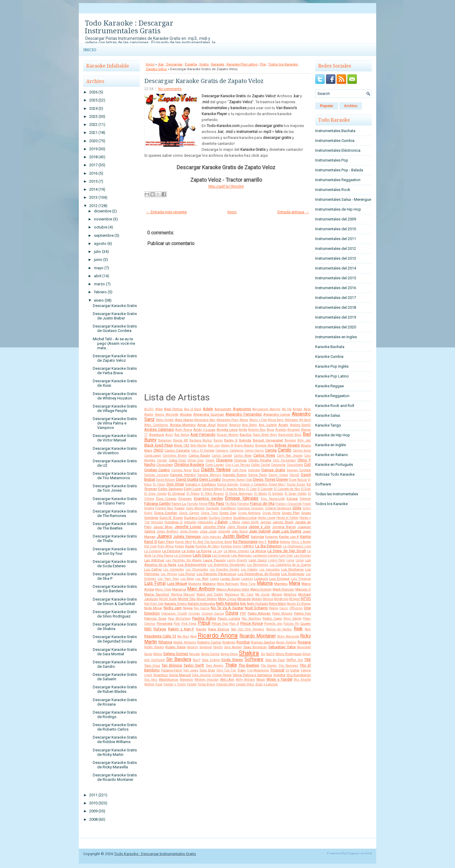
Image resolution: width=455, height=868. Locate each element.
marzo (99, 284)
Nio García (202, 608)
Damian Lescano (156, 475)
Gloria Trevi (209, 513)
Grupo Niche (271, 513)
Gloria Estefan (166, 513)
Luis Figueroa (301, 579)
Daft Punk (240, 470)
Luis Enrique (279, 579)
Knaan (179, 546)
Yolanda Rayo (225, 684)
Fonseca (243, 504)
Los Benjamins (258, 565)
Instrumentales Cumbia (335, 141)
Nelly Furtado (257, 604)
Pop (263, 64)
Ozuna (232, 613)
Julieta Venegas (187, 536)
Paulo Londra (229, 618)
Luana (214, 579)
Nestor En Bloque (299, 604)
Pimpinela (165, 623)
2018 (93, 157)
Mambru (281, 584)
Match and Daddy (210, 594)
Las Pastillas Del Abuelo (184, 560)
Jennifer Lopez (188, 527)
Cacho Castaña (177, 450)
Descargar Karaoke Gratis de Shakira (115, 626)
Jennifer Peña (214, 527)
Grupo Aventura (249, 513)
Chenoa (240, 460)
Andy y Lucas (204, 430)
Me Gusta (262, 594)
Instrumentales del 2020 (336, 327)
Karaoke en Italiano (332, 455)
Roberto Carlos (209, 642)
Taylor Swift (194, 665)
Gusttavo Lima (245, 518)
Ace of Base (193, 409)
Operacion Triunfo (174, 614)
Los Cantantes (174, 569)
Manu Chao (163, 589)
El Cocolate (265, 489)
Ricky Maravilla (288, 636)
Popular (327, 106)
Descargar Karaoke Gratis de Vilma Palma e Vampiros (115, 423)
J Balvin (221, 522)
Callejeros (237, 451)
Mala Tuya (248, 584)
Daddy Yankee (216, 470)
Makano (209, 584)
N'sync (295, 599)
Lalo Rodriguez (241, 556)
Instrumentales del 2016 (336, 288)
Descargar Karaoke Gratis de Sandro (115, 664)
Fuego (179, 508)
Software (254, 659)
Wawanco (186, 680)
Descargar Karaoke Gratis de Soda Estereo (115, 564)
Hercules (157, 522)
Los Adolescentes (192, 565)
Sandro (218, 647)
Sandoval (206, 647)
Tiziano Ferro (171, 670)
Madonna (195, 584)
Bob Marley (199, 445)
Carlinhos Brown (175, 456)
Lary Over (286, 556)
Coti (307, 464)
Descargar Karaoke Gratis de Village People (115, 408)
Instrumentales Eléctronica (338, 150)
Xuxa (159, 684)
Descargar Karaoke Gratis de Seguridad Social (115, 639)
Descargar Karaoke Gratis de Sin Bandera (115, 589)
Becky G (231, 440)
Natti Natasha (227, 603)
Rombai (243, 642)
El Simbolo (276, 494)
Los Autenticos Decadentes (227, 565)
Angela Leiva (227, 430)
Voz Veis (151, 680)
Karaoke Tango (328, 425)
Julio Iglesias (212, 537)
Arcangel (294, 430)
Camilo (285, 450)
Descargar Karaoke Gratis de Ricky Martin (115, 752)
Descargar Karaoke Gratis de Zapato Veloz (115, 358)
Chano (210, 460)
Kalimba (258, 537)
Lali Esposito (221, 556)
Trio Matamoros (258, 670)
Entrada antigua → (293, 212)
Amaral (222, 425)
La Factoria (171, 551)
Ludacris (261, 579)
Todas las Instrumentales (337, 494)
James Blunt (283, 522)
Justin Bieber (236, 536)
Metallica (290, 594)
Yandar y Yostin (175, 684)
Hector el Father (287, 518)
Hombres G (173, 522)
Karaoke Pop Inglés (332, 366)
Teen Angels (214, 666)
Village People (222, 675)
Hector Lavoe (266, 518)
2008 (93, 819)
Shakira (249, 653)
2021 (93, 133)
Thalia (231, 665)
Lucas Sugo (230, 579)
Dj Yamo (159, 484)
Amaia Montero (183, 425)
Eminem (185, 499)
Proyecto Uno (273, 624)
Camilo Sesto (302, 451)
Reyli (194, 636)
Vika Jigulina (201, 675)
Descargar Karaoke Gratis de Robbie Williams (115, 739)
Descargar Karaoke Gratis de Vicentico (115, 451)
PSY (243, 613)
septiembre (104, 235)
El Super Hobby (296, 494)
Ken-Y (263, 542)
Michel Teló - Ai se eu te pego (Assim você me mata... (114, 343)
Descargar (174, 64)
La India (188, 551)
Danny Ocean (278, 475)
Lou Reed (202, 579)
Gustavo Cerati (196, 518)
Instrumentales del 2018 (336, 307)
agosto (100, 243)
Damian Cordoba (299, 470)
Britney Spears (287, 445)
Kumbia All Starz (207, 546)
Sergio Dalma (210, 654)
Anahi (283, 425)
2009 (93, 811)
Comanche (278, 465)
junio (98, 260)
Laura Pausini (214, 560)
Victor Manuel (180, 675)
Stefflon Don (295, 660)
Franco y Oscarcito (288, 504)
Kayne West (183, 542)
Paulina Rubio (204, 618)
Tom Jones (191, 670)
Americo (235, 425)
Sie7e (270, 654)
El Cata (251, 489)
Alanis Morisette (167, 415)
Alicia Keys (276, 420)
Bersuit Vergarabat (268, 440)
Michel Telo (187, 599)
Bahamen (165, 440)
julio (98, 252)
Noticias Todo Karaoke (335, 474)
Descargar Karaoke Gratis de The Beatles (115, 526)
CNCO (159, 450)
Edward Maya (212, 489)
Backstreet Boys (290, 435)
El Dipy (306, 489)
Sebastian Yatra (282, 647)
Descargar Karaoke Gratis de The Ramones (115, 513)
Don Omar (175, 484)
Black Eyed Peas (159, 445)
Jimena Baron (284, 527)
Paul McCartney (179, 619)
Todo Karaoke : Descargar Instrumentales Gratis (129, 27)
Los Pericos (169, 574)
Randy (201, 629)
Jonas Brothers (167, 531)
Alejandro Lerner (277, 414)
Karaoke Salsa (328, 415)
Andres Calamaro (159, 429)
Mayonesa (232, 594)
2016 (93, 173)
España (191, 64)
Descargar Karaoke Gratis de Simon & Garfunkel (115, 601)
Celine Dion (196, 460)
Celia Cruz (177, 460)
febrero (100, 292)
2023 (93, 116)
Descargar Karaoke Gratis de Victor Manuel (115, 438)
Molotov (257, 599)
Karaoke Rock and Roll (335, 406)
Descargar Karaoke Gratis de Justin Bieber (115, 316)
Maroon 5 (303, 589)
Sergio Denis (229, 654)
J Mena (235, 522)
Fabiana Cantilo (157, 503)
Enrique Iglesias (242, 498)
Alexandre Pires (227, 420)
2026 (93, 92)
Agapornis (242, 409)
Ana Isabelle (268, 425)
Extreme (305, 499)
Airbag (297, 409)
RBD (148, 629)
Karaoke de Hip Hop (333, 435)
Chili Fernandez (284, 460)
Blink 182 (182, 445)
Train (241, 670)
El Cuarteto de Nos (287, 489)
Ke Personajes (245, 542)
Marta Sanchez (157, 594)
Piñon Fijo (220, 623)
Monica (268, 599)
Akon (307, 409)
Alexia (244, 420)
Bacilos (246, 435)
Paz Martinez (251, 619)
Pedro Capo (272, 618)
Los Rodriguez (293, 574)
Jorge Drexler (189, 531)
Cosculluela (295, 465)
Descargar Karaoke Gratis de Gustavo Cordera (115, 328)
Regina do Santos (279, 629)
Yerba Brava (206, 684)
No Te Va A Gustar (227, 608)
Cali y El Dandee (203, 451)
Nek (243, 604)
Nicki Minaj (153, 608)
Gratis (204, 64)
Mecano (277, 594)
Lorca (290, 560)
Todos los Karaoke (283, 64)
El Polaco (193, 494)
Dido (249, 480)
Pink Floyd (189, 624)
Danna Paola (258, 475)
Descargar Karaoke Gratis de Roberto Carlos (115, 727)
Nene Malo (277, 604)
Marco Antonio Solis (233, 589)
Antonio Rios (257, 430)
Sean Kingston (255, 647)
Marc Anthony (201, 589)
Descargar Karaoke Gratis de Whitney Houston (115, 396)
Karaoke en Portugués (334, 464)
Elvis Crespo (166, 499)
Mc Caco (247, 594)
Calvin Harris (254, 451)
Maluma (265, 583)
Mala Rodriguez (228, 584)
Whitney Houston (207, 680)
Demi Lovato (210, 479)
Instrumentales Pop (332, 160)
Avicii (169, 435)
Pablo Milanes (282, 614)
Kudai (190, 546)
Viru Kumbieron (299, 675)
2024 (93, 108)
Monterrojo (281, 599)
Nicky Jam (173, 608)
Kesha (273, 542)
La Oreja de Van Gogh (287, 551)
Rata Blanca (219, 629)
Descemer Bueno (233, 480)
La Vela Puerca (163, 556)
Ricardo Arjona (218, 635)
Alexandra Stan (205, 420)
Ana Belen (250, 425)
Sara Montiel (233, 647)
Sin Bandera (179, 659)
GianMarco (228, 508)
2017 (93, 165)
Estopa (292, 499)
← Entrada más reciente (166, 212)
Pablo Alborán (259, 613)
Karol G (151, 542)
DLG (196, 470)
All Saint (305, 420)
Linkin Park (277, 560)
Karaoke (218, 64)
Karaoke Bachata (330, 347)
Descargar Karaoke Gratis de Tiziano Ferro (115, 501)
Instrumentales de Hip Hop (338, 209)
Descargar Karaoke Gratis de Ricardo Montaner (115, 777)
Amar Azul (206, 425)
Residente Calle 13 (160, 636)
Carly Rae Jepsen (290, 456)
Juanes (164, 536)
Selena (158, 654)
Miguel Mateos (207, 599)
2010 (93, 803)
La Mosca (258, 551)
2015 (93, 181)
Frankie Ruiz (164, 508)
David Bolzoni (165, 480)
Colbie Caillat (260, 465)
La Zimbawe (183, 556)
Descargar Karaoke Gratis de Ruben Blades (115, 689)
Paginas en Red (359, 854)
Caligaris (222, 451)
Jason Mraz (163, 527)
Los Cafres (153, 569)
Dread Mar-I (277, 484)
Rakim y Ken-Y (181, 629)
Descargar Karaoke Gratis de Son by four (115, 551)
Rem (308, 629)
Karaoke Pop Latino (242, 64)
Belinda (245, 440)
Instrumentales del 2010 (336, 229)
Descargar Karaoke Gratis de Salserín (115, 677)
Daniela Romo (235, 475)
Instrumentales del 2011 (336, 239)
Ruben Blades (154, 647)
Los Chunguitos (197, 569)
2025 (93, 100)
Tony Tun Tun (226, 670)
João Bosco (239, 531)
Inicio (90, 50)
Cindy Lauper (215, 465)
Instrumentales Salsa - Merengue (343, 199)
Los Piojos (187, 574)
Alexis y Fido (258, 420)
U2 (287, 670)
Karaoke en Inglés (331, 445)
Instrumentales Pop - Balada (339, 170)
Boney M (227, 445)
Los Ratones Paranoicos (216, 574)
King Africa (166, 546)
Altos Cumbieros (156, 425)
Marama (179, 589)
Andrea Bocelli (300, 425)
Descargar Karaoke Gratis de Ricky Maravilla (115, 765)
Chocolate (165, 465)
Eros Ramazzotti (273, 499)
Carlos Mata (243, 456)
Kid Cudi (150, 546)
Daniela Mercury (209, 475)
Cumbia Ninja (181, 470)
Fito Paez (216, 503)
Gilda (297, 508)
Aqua (270, 430)
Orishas (194, 614)
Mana (294, 583)
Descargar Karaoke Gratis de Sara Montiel (115, 652)
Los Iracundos (270, 569)
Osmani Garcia (213, 614)
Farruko (193, 504)
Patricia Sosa (155, 618)
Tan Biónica (172, 665)
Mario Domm (261, 589)
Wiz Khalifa (302, 680)
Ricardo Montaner (258, 636)
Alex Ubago (184, 420)
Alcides (186, 414)
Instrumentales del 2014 (336, 268)
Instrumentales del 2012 (336, 249)
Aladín (149, 415)
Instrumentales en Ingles (336, 337)
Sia (263, 654)
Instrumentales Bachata (335, 131)
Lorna (300, 560)
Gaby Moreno (195, 508)
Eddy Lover (193, 489)
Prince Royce (252, 623)
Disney (282, 479)
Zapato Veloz (156, 69)
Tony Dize (207, 670)
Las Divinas (302, 556)
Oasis (284, 608)
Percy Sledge (292, 619)
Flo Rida (231, 504)
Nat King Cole (154, 604)
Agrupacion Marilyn (266, 409)
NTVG (306, 599)
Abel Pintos (173, 409)
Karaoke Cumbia (329, 357)
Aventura (156, 435)
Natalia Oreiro (176, 604)
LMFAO (248, 546)
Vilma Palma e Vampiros (252, 675)
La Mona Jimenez (236, 551)
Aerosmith (223, 409)
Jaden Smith (250, 522)
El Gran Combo (155, 494)
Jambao (266, 522)
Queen (306, 623)
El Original (176, 493)
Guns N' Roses (171, 518)
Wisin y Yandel (279, 679)
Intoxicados (205, 522)
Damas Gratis (273, 470)
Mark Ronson (283, 589)
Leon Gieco (258, 560)
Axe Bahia (182, 435)
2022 (93, 124)
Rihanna (165, 642)
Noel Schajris (256, 608)
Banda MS (181, 440)
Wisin (261, 679)
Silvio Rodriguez (288, 654)
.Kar (161, 64)
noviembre (103, 219)
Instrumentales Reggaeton (338, 180)
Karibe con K (289, 537)
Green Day (228, 513)
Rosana (304, 642)
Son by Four (275, 660)
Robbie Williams (185, 642)
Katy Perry (166, 542)
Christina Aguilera (189, 464)
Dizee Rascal (298, 480)
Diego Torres (264, 479)
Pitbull (204, 623)
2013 (93, 197)
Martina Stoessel (183, 594)
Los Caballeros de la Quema (290, 565)
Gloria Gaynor (189, 513)
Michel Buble (168, 599)
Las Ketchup (154, 560)
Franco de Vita (262, 503)
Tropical (277, 670)
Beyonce (290, 440)
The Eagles (269, 666)
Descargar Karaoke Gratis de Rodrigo (115, 715)
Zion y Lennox (266, 684)
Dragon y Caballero (253, 484)
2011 (93, 795)
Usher (295, 670)
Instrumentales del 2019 (336, 317)
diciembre (103, 211)
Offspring (296, 608)
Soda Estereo (211, 660)
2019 (93, 149)
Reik (298, 629)
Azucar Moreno (227, 435)
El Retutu (261, 494)
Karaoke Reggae (330, 386)
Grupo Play (291, 513)
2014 (93, 189)
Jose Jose (208, 531)
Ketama (285, 542)
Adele (208, 409)
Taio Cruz (152, 665)
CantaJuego (153, 456)
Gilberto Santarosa (278, 508)
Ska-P (197, 660)
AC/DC (149, 409)
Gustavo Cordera (220, 518)
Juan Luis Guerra (287, 531)
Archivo (351, 106)
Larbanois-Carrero (266, 556)
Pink (177, 624)
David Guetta (187, 479)
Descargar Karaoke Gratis (115, 306)
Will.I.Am (227, 679)
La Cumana (153, 551)
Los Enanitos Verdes (225, 569)
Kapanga (271, 537)
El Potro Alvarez (212, 494)
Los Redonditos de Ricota (259, 574)
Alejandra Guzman (209, 414)
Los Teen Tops (168, 579)
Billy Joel (304, 440)
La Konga (204, 551)
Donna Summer (228, 484)
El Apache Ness (234, 489)
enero (99, 300)
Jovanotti (224, 531)
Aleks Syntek (165, 420)
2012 (93, 206)
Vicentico (160, 675)
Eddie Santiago (170, 489)
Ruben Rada (175, 647)
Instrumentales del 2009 (336, 219)
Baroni (218, 440)
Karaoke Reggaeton (332, 396)
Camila (271, 450)
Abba (159, 409)
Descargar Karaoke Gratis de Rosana (115, 702)
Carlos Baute (199, 455)
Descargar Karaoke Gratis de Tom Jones (115, 488)
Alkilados (292, 420)
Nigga (188, 608)
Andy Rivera (184, 430)
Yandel (192, 684)
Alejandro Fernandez (244, 414)
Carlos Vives (264, 455)
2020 (93, 141)
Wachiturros (168, 679)
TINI (307, 660)
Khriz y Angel (301, 542)
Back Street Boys (265, 435)
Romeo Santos (263, 642)
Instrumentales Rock (333, 190)
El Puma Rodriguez (239, 494)
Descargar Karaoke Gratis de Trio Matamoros (115, 476)
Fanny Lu (179, 504)
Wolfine (149, 684)
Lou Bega (187, 579)
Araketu (281, 430)
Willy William (245, 680)
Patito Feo (302, 613)
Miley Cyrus (227, 599)
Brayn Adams (244, 445)
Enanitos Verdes (208, 498)
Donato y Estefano (200, 484)
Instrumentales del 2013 (336, 258)
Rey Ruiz (183, 636)
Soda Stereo (232, 660)
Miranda (244, 599)
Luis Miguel (177, 583)
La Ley (217, 551)
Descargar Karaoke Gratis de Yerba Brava (115, 371)
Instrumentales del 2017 (336, 298)
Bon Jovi (214, 445)
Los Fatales (249, 569)
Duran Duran (296, 484)
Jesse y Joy (259, 527)
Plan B (234, 624)
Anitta (243, 430)
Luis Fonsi (155, 583)
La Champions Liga (297, 546)
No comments (170, 89)
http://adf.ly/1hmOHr (226, 186)
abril (98, 276)
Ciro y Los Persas (238, 465)
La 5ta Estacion (268, 546)
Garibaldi (212, 508)
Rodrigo (229, 642)
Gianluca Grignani (250, 508)
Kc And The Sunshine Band (212, 542)
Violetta (279, 675)
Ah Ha (287, 409)
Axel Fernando (203, 434)
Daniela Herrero (183, 475)
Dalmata (254, 470)
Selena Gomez (176, 654)
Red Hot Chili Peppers (248, 629)
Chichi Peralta (260, 460)
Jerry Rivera (237, 527)
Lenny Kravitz (237, 560)
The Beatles (249, 665)
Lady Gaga (202, 555)
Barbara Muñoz (201, 440)
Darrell (294, 475)
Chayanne (224, 460)
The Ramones (288, 666)
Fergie (203, 504)
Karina (305, 536)
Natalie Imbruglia (201, 604)
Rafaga (160, 629)
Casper (162, 460)
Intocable (190, 522)
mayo (99, 268)
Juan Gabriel (260, 531)
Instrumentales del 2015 (336, 278)
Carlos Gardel (222, 456)
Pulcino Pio (291, 624)
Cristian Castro (157, 470)
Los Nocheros (292, 569)
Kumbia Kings (231, 546)
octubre (101, 227)
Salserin (192, 647)
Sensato (194, 654)
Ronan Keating (286, 642)
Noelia (274, 608)
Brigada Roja (264, 445)
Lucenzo (247, 579)
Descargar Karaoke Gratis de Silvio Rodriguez (115, 614)
